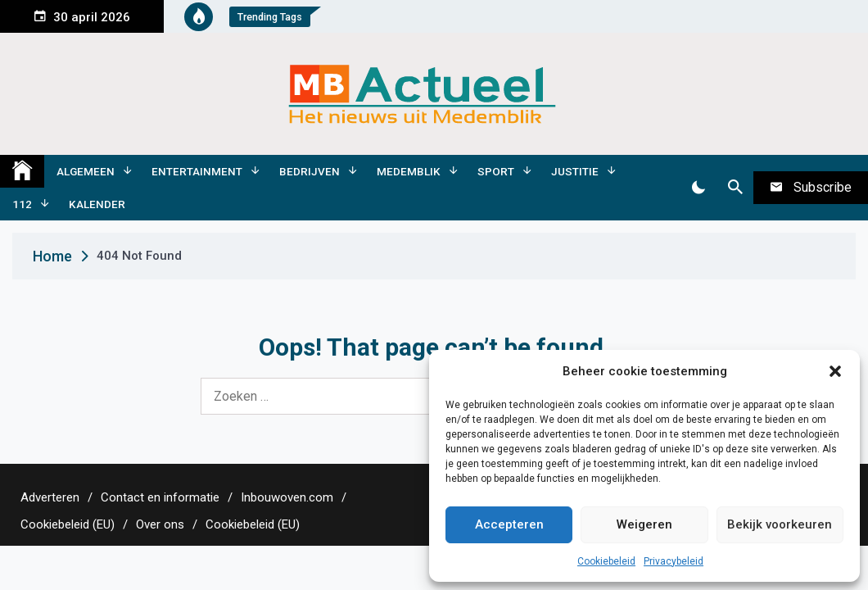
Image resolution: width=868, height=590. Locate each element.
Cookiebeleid (606, 561)
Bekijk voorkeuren (780, 524)
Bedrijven (310, 171)
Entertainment (197, 171)
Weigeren (644, 524)
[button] (835, 371)
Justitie (575, 171)
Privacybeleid (674, 561)
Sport (496, 171)
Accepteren (509, 524)
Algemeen (86, 171)
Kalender (97, 204)
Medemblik (409, 171)
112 (22, 204)
